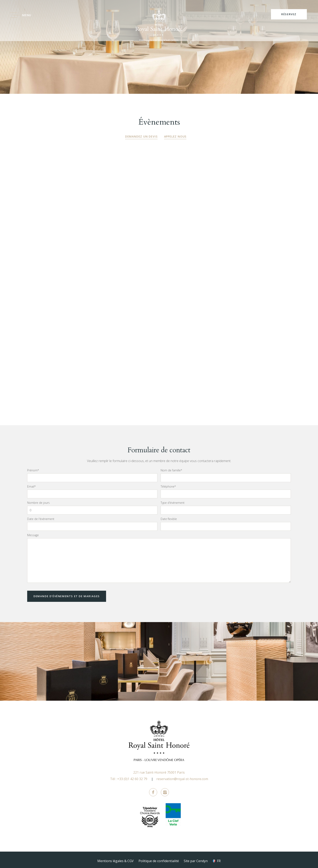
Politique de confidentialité (159, 859)
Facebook (153, 790)
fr (219, 859)
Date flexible (169, 517)
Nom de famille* (171, 468)
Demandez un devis (141, 136)
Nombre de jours (38, 501)
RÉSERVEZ (289, 14)
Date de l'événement (41, 517)
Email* (31, 484)
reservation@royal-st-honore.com (182, 777)
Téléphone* (168, 484)
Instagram (165, 790)
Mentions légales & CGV (115, 859)
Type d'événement (173, 501)
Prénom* (33, 468)
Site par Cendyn (196, 859)
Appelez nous (175, 136)
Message (33, 533)
